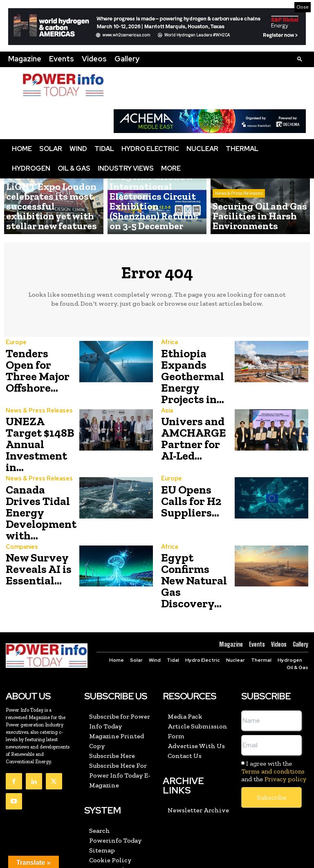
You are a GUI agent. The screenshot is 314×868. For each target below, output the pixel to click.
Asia (167, 402)
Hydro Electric (150, 149)
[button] (300, 59)
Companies (21, 504)
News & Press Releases (32, 196)
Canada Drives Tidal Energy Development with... (39, 476)
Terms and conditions (273, 702)
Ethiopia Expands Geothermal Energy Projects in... (197, 372)
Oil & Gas (74, 168)
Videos (94, 59)
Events (62, 59)
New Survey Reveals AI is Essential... (34, 524)
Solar (51, 149)
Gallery (127, 59)
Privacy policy (285, 710)
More (171, 168)
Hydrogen (31, 168)
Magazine (25, 59)
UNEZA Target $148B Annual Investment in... (41, 425)
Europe (16, 346)
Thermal (242, 149)
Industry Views (126, 168)
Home (22, 149)
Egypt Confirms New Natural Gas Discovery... (197, 524)
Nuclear (202, 149)
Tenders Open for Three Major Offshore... (40, 365)
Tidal (104, 149)
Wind (78, 149)
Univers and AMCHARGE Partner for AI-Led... (194, 427)
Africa (169, 343)
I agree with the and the (274, 702)
